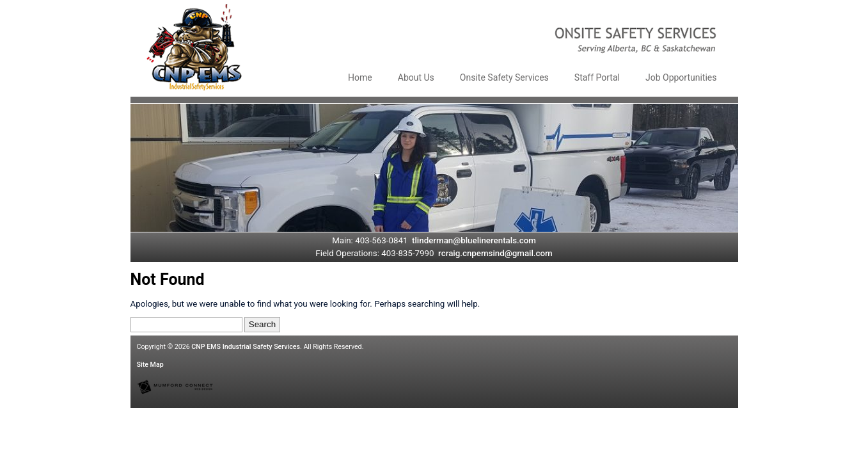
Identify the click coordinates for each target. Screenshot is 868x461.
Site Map (150, 365)
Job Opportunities (681, 77)
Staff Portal (597, 77)
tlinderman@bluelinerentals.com (474, 240)
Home (360, 77)
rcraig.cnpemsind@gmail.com (495, 253)
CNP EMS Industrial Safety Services (246, 347)
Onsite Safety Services (504, 77)
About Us (416, 77)
